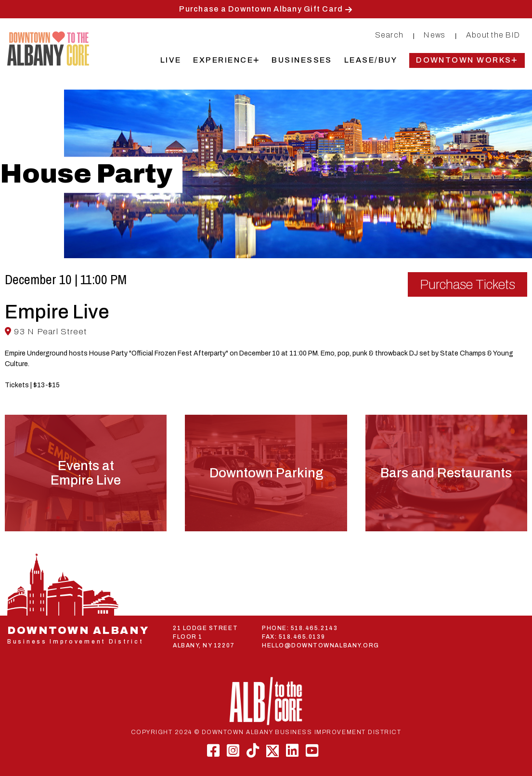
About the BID (493, 35)
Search (389, 35)
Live (171, 60)
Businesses (302, 60)
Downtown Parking (266, 473)
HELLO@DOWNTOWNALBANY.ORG (321, 645)
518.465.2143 (314, 628)
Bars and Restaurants (446, 473)
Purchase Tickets (467, 284)
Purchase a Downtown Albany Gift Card (261, 9)
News (435, 35)
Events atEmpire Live (86, 473)
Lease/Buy (371, 60)
